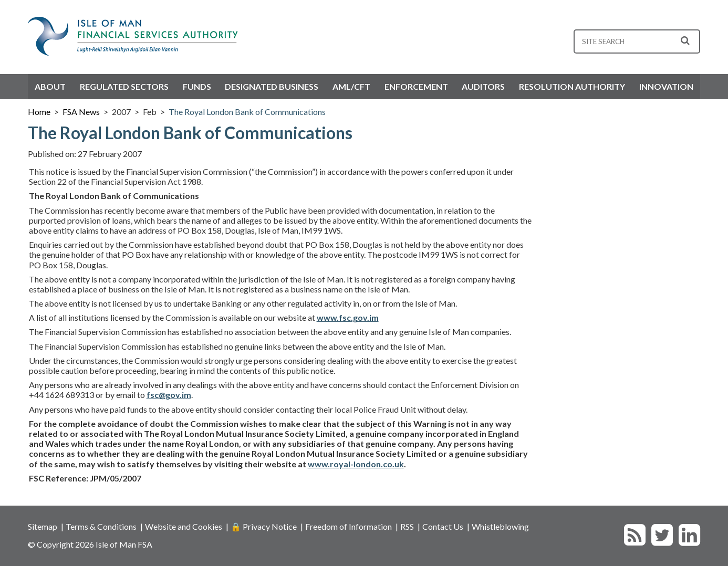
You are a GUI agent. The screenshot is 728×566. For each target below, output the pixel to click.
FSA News (81, 112)
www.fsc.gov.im (348, 317)
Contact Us (443, 526)
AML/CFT (351, 86)
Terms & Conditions (101, 526)
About (50, 86)
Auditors (483, 86)
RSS (407, 526)
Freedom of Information (349, 526)
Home (39, 112)
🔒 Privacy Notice (264, 526)
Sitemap (43, 526)
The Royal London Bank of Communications (247, 112)
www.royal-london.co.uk (356, 464)
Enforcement (416, 86)
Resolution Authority (572, 86)
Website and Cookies (184, 526)
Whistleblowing (500, 526)
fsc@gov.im (169, 395)
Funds (197, 86)
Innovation (666, 86)
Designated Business (272, 86)
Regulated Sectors (124, 86)
